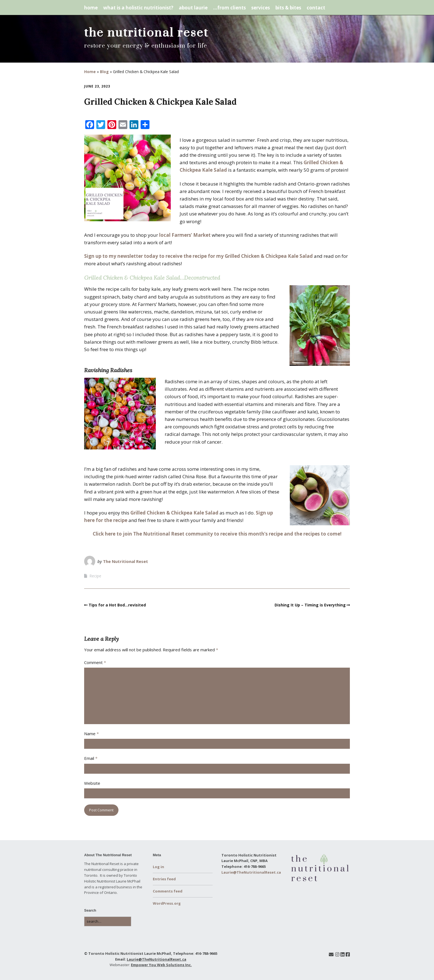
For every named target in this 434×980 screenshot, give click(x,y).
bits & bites (288, 8)
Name (91, 734)
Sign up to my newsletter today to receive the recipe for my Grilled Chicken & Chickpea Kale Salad (198, 256)
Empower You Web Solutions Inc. (161, 965)
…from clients (229, 8)
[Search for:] (108, 921)
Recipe (95, 576)
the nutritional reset (146, 33)
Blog (104, 72)
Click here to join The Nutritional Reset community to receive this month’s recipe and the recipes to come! (217, 534)
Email (91, 758)
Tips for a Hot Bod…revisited (117, 605)
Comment (95, 662)
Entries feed (164, 879)
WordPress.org (167, 903)
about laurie (193, 8)
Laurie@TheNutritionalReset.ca (157, 959)
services (261, 8)
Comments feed (168, 891)
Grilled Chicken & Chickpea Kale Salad (174, 513)
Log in (158, 867)
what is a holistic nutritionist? (138, 8)
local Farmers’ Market (185, 235)
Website (92, 783)
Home (90, 72)
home (91, 8)
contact (316, 8)
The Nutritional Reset (126, 561)
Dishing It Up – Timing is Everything (310, 605)
